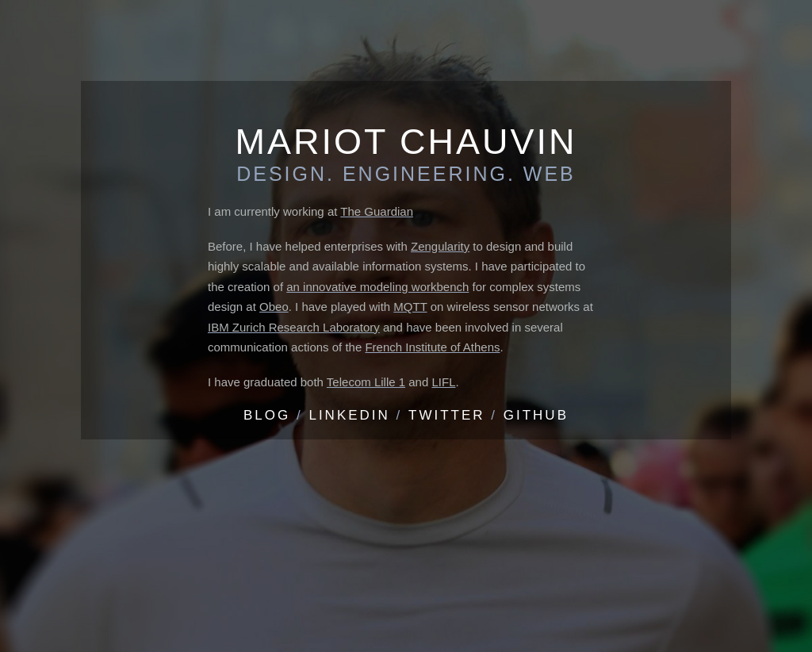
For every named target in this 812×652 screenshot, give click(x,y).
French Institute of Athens (432, 347)
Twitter (447, 415)
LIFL (443, 382)
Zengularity (440, 246)
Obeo (274, 307)
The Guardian (377, 211)
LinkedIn (349, 415)
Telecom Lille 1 (366, 382)
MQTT (410, 307)
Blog (267, 415)
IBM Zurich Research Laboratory (294, 327)
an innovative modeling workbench (377, 287)
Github (536, 415)
